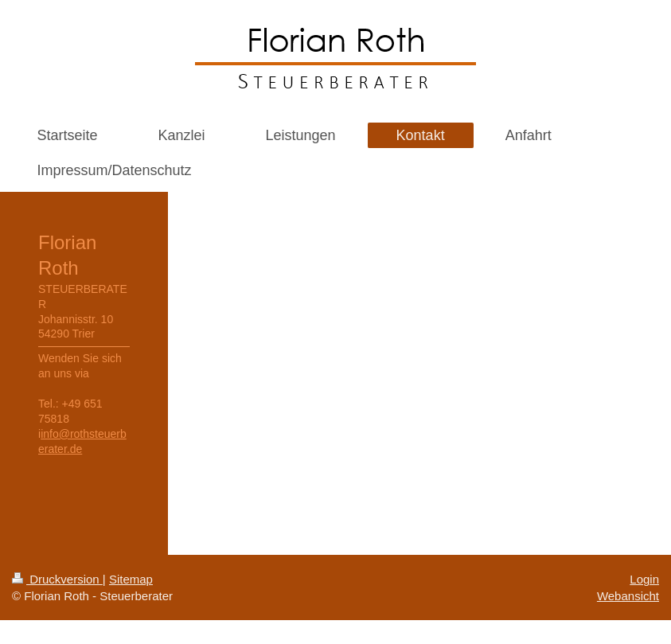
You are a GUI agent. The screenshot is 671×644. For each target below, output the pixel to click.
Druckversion (57, 579)
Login (644, 579)
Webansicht (628, 596)
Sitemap (131, 579)
